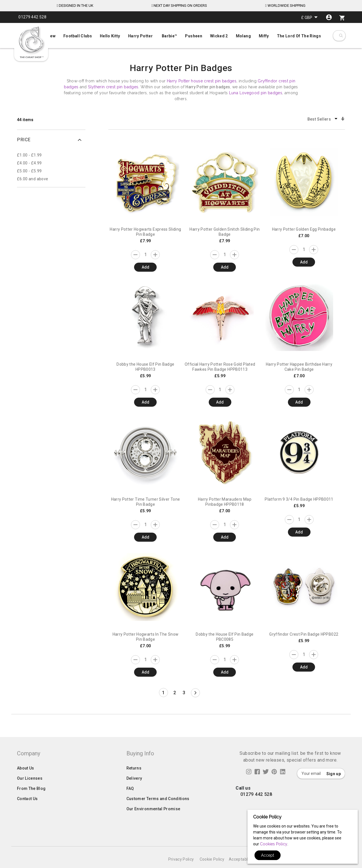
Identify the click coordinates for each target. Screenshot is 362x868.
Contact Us (27, 810)
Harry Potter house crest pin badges (202, 81)
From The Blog (31, 800)
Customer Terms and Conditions (158, 810)
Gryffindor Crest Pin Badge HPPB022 (304, 634)
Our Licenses (30, 790)
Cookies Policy (274, 844)
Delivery (134, 790)
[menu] (181, 35)
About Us (26, 779)
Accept (268, 855)
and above (33, 179)
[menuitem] (181, 35)
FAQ (130, 800)
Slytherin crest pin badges (113, 87)
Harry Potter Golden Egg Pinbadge (304, 229)
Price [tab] (24, 140)
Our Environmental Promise (153, 820)
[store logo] (31, 42)
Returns (134, 779)
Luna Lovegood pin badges (256, 93)
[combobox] (341, 36)
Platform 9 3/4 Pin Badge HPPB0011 (299, 499)
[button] (309, 17)
